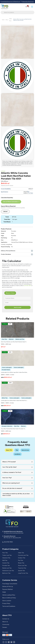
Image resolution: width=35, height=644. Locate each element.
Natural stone (25, 450)
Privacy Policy (6, 604)
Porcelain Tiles (6, 566)
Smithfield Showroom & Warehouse (11, 2)
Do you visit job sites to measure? (12, 488)
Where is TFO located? (9, 462)
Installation (17, 454)
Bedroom (11, 339)
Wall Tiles (5, 560)
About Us (5, 622)
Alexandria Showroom (28, 2)
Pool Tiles (21, 560)
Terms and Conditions (9, 606)
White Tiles (5, 398)
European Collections (7, 426)
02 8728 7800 (27, 286)
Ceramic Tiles (6, 563)
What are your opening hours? (11, 483)
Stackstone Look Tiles (8, 571)
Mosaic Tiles (21, 563)
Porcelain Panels (6, 370)
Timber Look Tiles (7, 555)
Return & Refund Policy (9, 598)
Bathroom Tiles (6, 573)
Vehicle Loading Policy (9, 595)
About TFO (9, 450)
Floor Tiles (5, 553)
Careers (5, 627)
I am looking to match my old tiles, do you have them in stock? (16, 495)
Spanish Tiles (21, 571)
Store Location (7, 601)
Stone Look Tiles (22, 566)
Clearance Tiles (6, 558)
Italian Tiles (10, 20)
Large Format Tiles (23, 573)
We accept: (5, 632)
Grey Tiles (4, 339)
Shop (7, 20)
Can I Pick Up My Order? (9, 467)
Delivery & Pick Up (8, 587)
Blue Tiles (17, 426)
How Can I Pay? (7, 478)
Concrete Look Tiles (23, 555)
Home (3, 20)
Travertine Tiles (22, 568)
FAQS (4, 592)
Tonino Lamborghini (7, 367)
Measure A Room (10, 293)
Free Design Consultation (10, 584)
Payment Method (7, 589)
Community (6, 625)
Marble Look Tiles (20, 339)
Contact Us (6, 619)
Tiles (17, 450)
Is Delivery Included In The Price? (12, 472)
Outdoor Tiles (22, 558)
